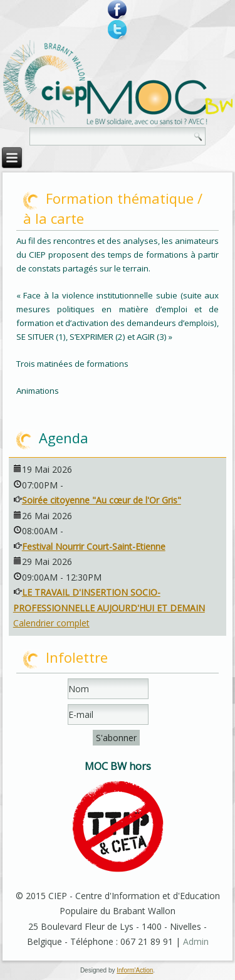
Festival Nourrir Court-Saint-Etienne (94, 546)
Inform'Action (135, 970)
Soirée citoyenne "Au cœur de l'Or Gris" (102, 500)
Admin (196, 941)
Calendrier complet (51, 623)
